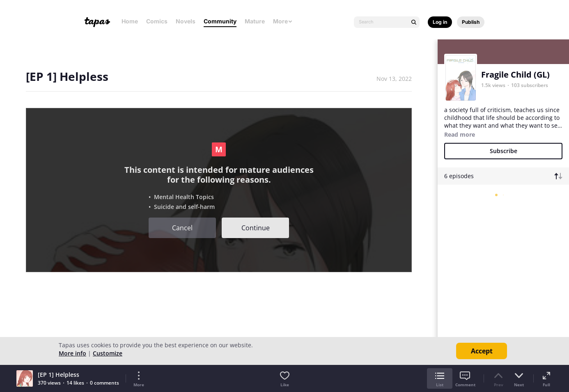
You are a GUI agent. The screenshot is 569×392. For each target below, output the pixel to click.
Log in (440, 22)
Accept (482, 351)
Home (130, 21)
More (283, 21)
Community (220, 21)
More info (72, 353)
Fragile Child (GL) (515, 75)
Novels (186, 21)
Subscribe (504, 151)
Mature (255, 21)
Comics (157, 21)
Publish (471, 22)
